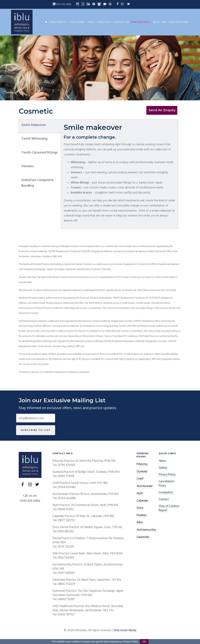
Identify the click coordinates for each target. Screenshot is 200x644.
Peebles (142, 515)
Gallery (163, 468)
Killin (140, 522)
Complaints (166, 492)
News (162, 461)
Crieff (140, 479)
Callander (142, 500)
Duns (140, 508)
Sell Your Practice (175, 22)
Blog (156, 22)
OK (144, 642)
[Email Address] (36, 418)
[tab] (40, 126)
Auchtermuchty (146, 530)
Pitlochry (142, 464)
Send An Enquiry (162, 110)
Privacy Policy (167, 474)
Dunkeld (142, 471)
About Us (103, 22)
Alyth (140, 493)
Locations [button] (77, 22)
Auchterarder (145, 486)
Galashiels (143, 537)
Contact (164, 499)
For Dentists (140, 22)
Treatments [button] (57, 22)
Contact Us (121, 22)
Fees (90, 22)
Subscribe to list (36, 430)
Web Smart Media (125, 630)
